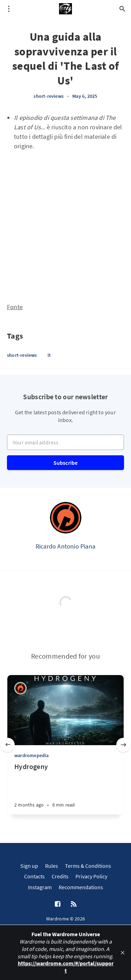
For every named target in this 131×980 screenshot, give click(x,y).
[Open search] (122, 9)
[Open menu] (9, 9)
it (49, 355)
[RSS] (74, 904)
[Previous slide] (8, 745)
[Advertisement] (65, 223)
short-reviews (49, 96)
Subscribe (66, 463)
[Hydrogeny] (65, 788)
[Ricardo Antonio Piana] (66, 518)
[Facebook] (58, 904)
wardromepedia (32, 755)
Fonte (15, 307)
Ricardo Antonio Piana (65, 546)
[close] (123, 953)
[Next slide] (123, 745)
